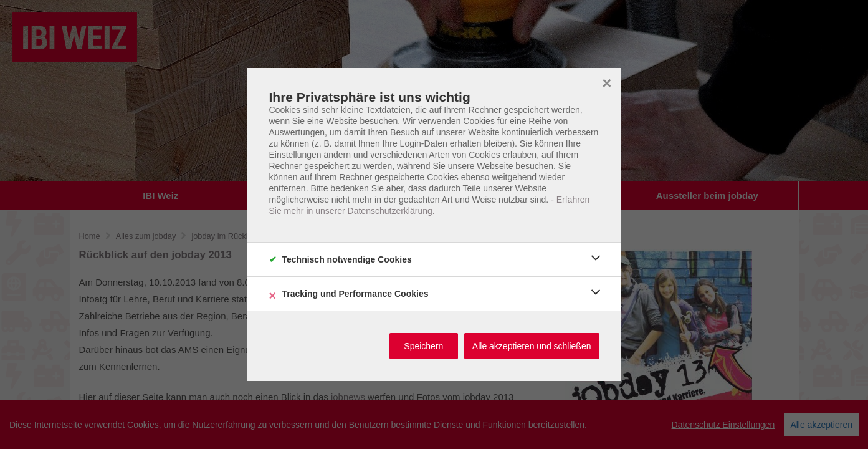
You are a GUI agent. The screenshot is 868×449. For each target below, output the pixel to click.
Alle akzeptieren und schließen (532, 346)
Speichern (423, 346)
